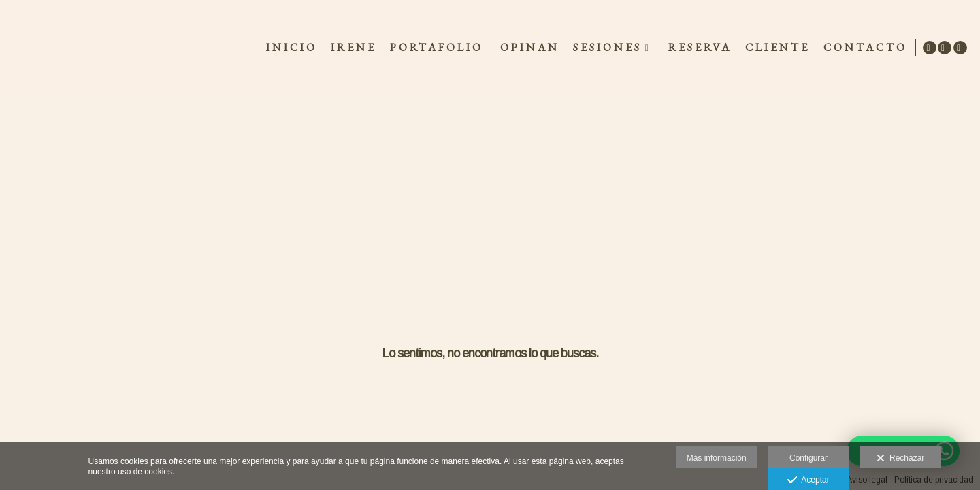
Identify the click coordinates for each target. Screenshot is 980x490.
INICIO (290, 48)
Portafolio (435, 48)
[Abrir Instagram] (960, 48)
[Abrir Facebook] (945, 48)
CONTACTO (863, 48)
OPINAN (528, 48)
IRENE (352, 48)
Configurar (808, 458)
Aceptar (808, 480)
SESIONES (605, 48)
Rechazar (900, 459)
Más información (717, 458)
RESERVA (698, 48)
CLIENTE (775, 48)
